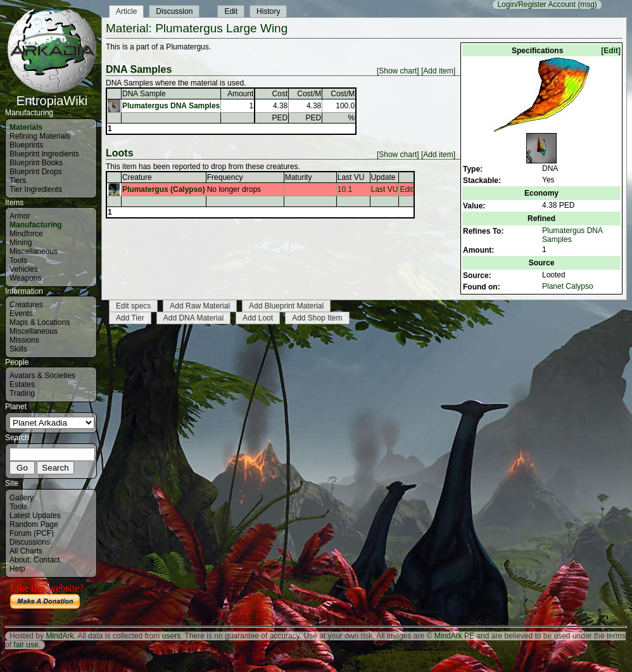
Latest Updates (35, 516)
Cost (280, 94)
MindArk (60, 636)
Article (126, 11)
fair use (26, 645)
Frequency (225, 177)
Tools (18, 260)
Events (21, 314)
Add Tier (130, 318)
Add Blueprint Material (286, 306)
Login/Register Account (536, 4)
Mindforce (26, 234)
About (19, 560)
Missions (24, 340)
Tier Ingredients (36, 189)
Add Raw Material (200, 306)
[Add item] (438, 71)
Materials (26, 127)
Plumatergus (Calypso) (164, 189)
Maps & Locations (40, 322)
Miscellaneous (34, 251)
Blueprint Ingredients (44, 154)
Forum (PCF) (32, 533)
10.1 (345, 189)
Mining (21, 243)
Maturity (299, 177)
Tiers (18, 181)
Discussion (174, 11)
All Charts (26, 551)
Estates (22, 384)
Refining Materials (40, 136)
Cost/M (309, 94)
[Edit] (611, 51)
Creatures (26, 305)
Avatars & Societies (42, 376)
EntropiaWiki (52, 95)
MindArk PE (454, 636)
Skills (18, 349)
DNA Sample (144, 94)
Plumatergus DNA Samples (171, 106)
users (171, 636)
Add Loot (258, 318)
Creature (137, 177)
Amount (240, 94)
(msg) (587, 4)
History (268, 11)
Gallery (22, 498)
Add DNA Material (193, 318)
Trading (22, 393)
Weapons (25, 278)
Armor (20, 216)
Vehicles (24, 269)
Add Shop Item (317, 318)
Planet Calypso (568, 286)
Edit (231, 11)
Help (17, 569)
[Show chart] (398, 71)
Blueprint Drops (36, 172)
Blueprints (26, 145)
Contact (47, 560)
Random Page (34, 524)
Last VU (351, 177)
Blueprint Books (36, 163)
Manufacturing (36, 225)
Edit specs (133, 306)
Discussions (30, 542)
